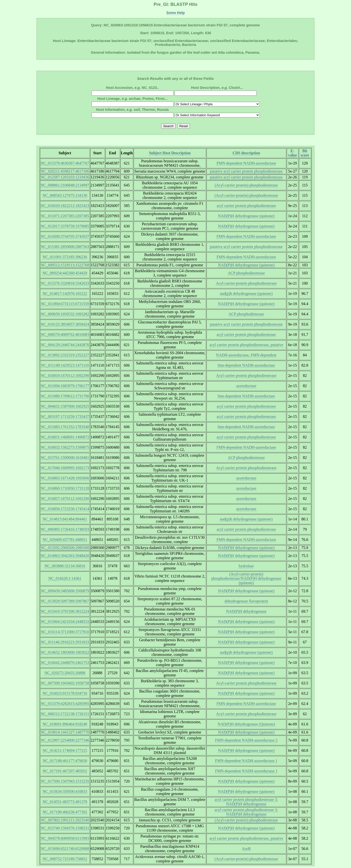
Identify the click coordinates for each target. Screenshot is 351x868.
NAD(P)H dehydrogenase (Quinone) (246, 724)
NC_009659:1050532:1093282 (65, 314)
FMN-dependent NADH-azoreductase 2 (246, 740)
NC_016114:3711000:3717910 (65, 632)
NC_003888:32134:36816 (65, 566)
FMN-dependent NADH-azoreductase (246, 163)
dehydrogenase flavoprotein (246, 601)
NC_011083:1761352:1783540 (65, 427)
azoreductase (246, 386)
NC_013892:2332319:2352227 (65, 355)
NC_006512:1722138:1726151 (65, 714)
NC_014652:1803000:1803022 (65, 652)
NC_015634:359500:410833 (65, 791)
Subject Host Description (170, 153)
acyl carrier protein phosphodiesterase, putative (246, 345)
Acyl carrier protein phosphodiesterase (246, 376)
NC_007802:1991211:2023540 (65, 820)
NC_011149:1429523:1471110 (65, 365)
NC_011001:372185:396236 (65, 257)
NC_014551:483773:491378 (65, 802)
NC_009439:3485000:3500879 (65, 591)
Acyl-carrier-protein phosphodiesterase (246, 283)
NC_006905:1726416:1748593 (65, 529)
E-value (292, 153)
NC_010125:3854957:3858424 (65, 324)
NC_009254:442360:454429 (65, 273)
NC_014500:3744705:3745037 (65, 236)
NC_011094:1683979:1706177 (65, 386)
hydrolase (246, 566)
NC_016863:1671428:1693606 (65, 478)
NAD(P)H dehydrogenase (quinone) (246, 216)
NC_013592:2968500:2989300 (65, 548)
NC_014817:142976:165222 (65, 294)
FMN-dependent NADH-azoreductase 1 (246, 761)
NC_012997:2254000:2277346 (65, 740)
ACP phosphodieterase (246, 314)
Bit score (305, 153)
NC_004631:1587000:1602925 (65, 406)
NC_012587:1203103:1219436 (65, 177)
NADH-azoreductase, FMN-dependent (246, 355)
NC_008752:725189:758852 (65, 859)
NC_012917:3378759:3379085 (65, 226)
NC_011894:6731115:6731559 (65, 304)
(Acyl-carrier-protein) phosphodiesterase (246, 195)
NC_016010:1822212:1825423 (65, 206)
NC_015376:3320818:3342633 (65, 283)
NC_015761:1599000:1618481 (65, 458)
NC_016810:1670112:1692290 (65, 376)
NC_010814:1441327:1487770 (65, 732)
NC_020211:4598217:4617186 (65, 171)
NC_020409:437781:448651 (65, 540)
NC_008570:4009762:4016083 (65, 335)
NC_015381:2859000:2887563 (65, 247)
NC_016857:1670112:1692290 (65, 499)
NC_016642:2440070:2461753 (65, 663)
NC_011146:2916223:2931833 (65, 642)
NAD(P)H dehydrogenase (246, 611)
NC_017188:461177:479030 (65, 761)
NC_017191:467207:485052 (65, 771)
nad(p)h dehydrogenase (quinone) (246, 294)
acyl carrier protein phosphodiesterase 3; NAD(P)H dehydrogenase (246, 802)
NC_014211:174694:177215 (65, 750)
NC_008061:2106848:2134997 (65, 185)
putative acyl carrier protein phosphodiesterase (246, 171)
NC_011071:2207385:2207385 (65, 216)
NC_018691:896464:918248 (65, 724)
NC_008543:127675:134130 (65, 195)
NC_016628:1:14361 (65, 578)
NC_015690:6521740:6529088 (65, 849)
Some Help (175, 13)
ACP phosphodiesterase (246, 273)
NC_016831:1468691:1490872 (65, 437)
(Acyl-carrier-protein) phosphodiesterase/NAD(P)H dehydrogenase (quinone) (246, 578)
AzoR (246, 849)
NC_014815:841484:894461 (65, 519)
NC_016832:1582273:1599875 (65, 447)
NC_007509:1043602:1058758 (65, 683)
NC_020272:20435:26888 (65, 673)
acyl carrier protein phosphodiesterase (246, 206)
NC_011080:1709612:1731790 (65, 396)
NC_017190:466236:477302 (65, 812)
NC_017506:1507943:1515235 (65, 781)
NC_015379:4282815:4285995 (65, 704)
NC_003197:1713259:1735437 (65, 417)
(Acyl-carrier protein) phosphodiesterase (246, 185)
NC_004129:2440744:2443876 (65, 345)
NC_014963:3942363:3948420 (65, 556)
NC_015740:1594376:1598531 (65, 828)
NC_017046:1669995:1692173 (65, 468)
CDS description (246, 153)
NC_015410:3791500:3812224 (65, 611)
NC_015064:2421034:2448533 (65, 622)
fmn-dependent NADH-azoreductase (246, 365)
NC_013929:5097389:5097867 (65, 601)
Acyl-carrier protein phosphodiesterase (246, 683)
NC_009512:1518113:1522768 (65, 265)
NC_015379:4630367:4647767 (65, 163)
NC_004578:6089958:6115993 (65, 838)
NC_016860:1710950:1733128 (65, 488)
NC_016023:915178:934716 (65, 693)
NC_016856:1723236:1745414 (65, 509)
